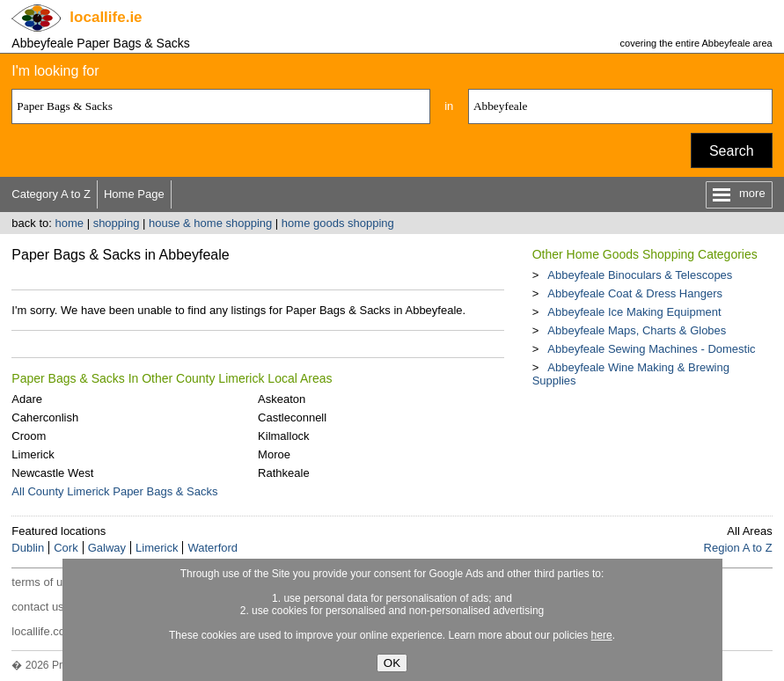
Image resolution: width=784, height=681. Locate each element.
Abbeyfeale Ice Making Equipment (634, 312)
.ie (106, 17)
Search (732, 151)
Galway (107, 548)
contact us (37, 607)
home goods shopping (338, 223)
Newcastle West (52, 473)
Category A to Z (51, 194)
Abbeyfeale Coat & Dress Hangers (635, 293)
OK (392, 663)
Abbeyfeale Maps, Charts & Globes (637, 330)
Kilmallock (284, 436)
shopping (117, 223)
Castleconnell (292, 417)
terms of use (43, 582)
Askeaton (282, 399)
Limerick (33, 454)
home (70, 223)
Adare (27, 399)
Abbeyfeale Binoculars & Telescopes (640, 275)
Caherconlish (45, 417)
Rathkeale (284, 473)
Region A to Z (738, 548)
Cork (66, 548)
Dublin (28, 548)
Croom (29, 436)
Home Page (134, 194)
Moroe (274, 454)
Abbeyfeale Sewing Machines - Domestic (651, 349)
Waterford (212, 548)
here (602, 635)
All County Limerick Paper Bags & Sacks (114, 491)
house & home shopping (210, 223)
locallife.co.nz (46, 631)
